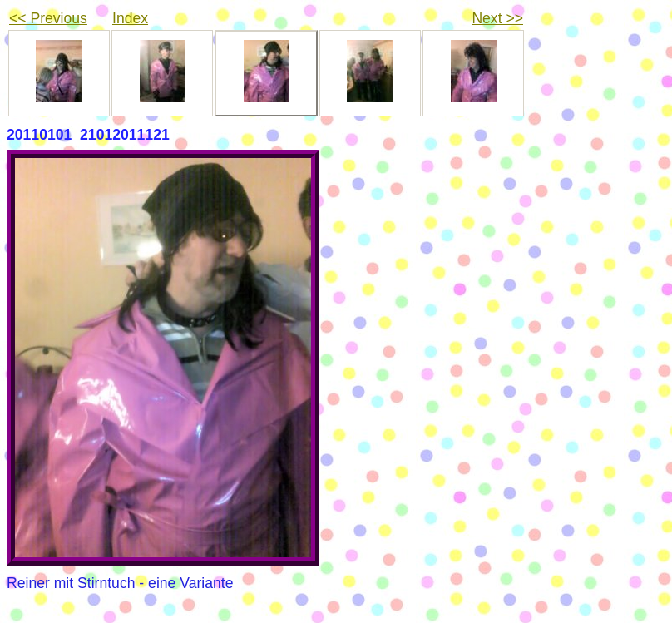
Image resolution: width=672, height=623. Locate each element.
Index (130, 18)
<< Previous (48, 18)
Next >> (497, 18)
